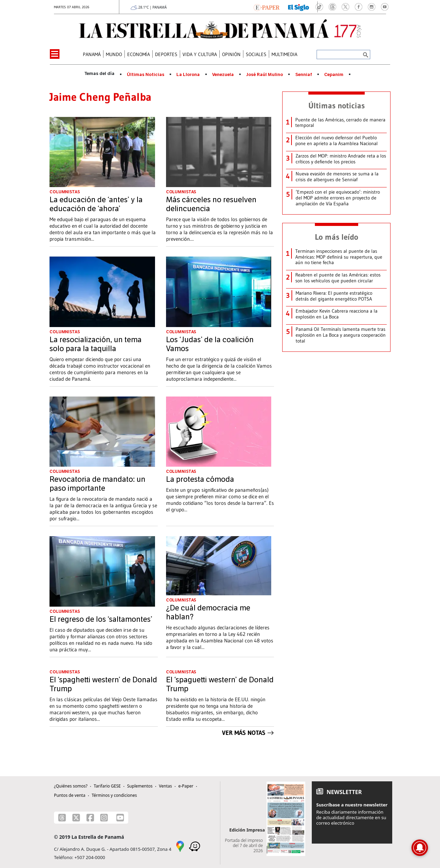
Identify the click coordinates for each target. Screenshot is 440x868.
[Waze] (195, 846)
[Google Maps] (180, 846)
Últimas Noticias (146, 75)
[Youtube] (120, 818)
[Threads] (62, 818)
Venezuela (223, 75)
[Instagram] (104, 818)
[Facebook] (90, 818)
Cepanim (334, 75)
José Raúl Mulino (265, 75)
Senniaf (304, 75)
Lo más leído (337, 237)
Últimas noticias (337, 106)
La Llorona (188, 75)
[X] (76, 818)
